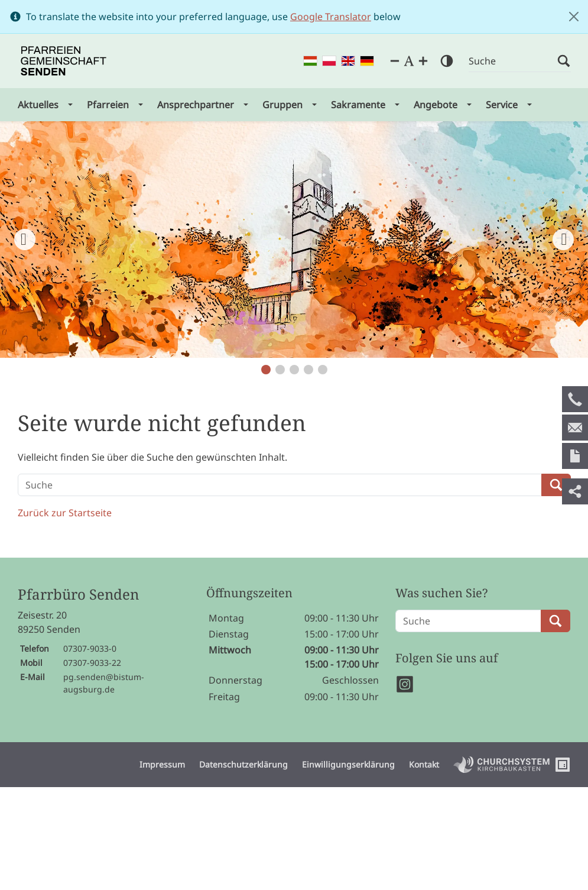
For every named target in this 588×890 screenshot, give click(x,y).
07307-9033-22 (92, 663)
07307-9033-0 (90, 648)
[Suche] (513, 61)
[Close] (574, 17)
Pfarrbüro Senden (78, 595)
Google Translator (331, 17)
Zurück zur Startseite (65, 513)
